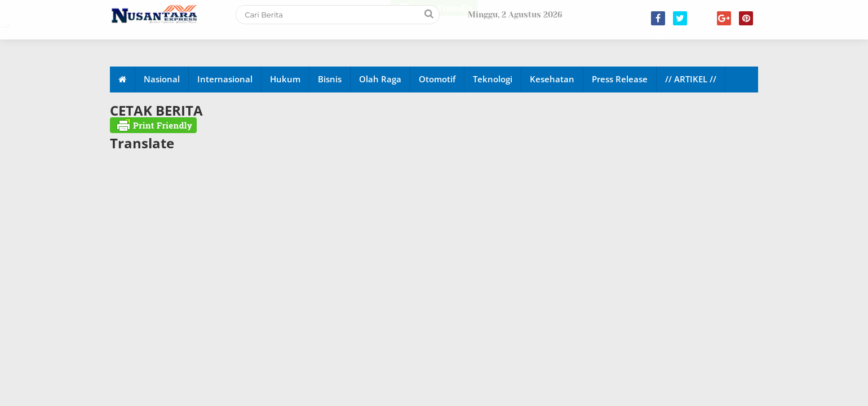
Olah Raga (380, 79)
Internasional (225, 79)
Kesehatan (552, 79)
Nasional (162, 79)
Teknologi (493, 79)
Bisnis (330, 79)
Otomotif (437, 79)
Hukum (285, 79)
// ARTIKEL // (691, 79)
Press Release (620, 79)
